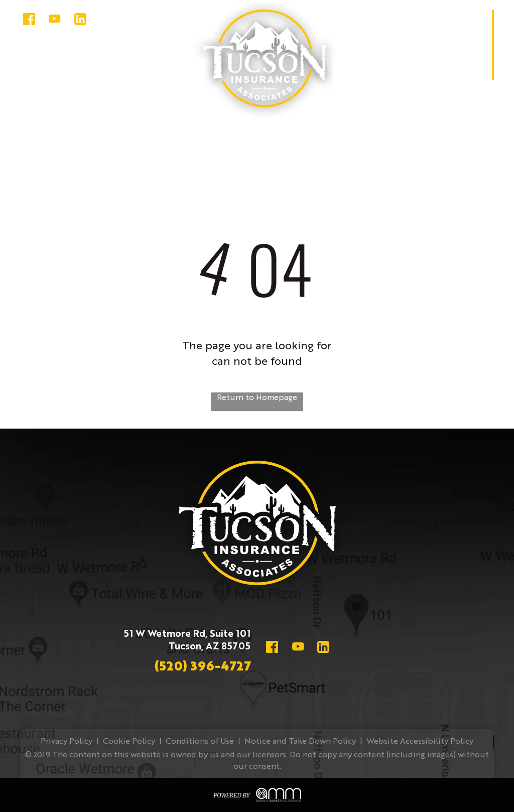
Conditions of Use (200, 742)
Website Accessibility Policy (420, 742)
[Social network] (29, 20)
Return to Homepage (257, 398)
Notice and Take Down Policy (300, 742)
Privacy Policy (67, 742)
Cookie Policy (129, 742)
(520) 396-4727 (203, 667)
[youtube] (54, 20)
